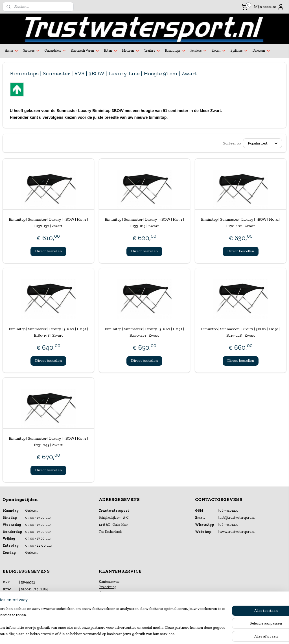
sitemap (130, 634)
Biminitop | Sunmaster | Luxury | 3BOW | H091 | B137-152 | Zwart (48, 223)
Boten (111, 51)
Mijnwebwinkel (200, 634)
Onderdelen (55, 51)
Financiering (108, 587)
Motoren (131, 51)
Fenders (199, 51)
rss (140, 634)
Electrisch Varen (85, 51)
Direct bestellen (48, 251)
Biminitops (176, 51)
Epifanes (239, 51)
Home (12, 51)
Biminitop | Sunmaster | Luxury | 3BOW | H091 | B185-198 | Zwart (48, 332)
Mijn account (269, 7)
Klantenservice (109, 582)
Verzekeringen (109, 592)
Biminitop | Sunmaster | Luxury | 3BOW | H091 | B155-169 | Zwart (144, 223)
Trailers (152, 51)
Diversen (262, 51)
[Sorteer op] (262, 143)
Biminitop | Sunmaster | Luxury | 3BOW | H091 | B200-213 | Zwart (144, 332)
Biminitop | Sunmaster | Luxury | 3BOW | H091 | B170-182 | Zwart (241, 223)
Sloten (219, 51)
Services (32, 51)
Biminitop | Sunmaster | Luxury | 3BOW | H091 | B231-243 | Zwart (48, 442)
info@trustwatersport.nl (237, 518)
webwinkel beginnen (157, 634)
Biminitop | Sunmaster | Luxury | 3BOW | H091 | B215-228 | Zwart (241, 332)
